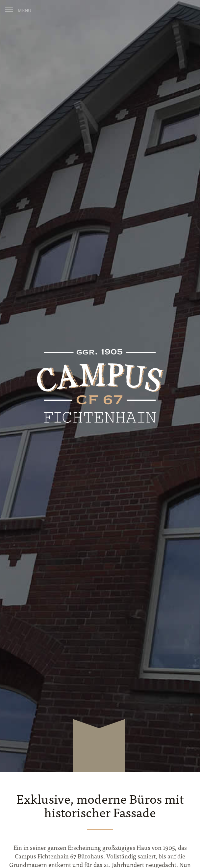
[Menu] (18, 10)
